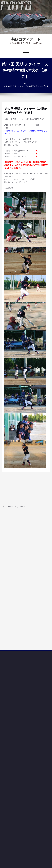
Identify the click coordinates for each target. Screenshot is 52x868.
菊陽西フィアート (26, 39)
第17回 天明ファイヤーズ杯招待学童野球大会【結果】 (28, 86)
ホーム (27, 83)
